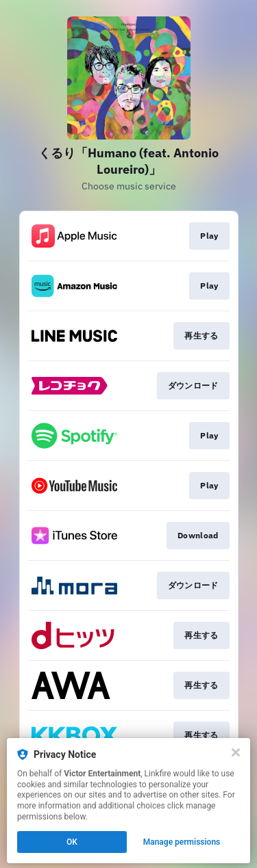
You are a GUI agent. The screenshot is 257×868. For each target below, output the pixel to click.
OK (72, 842)
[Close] (236, 752)
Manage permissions (182, 842)
